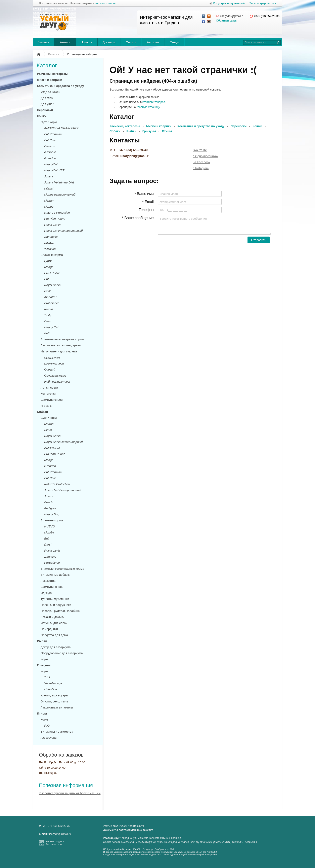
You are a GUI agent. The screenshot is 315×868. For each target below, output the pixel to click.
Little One (51, 689)
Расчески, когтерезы (52, 74)
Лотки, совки (49, 388)
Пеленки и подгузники (56, 605)
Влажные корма (52, 255)
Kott (47, 333)
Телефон (146, 210)
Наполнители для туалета (59, 351)
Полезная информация (66, 785)
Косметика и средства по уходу (60, 86)
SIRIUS (49, 243)
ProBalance (52, 563)
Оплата (131, 42)
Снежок (50, 146)
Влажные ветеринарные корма (62, 339)
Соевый (50, 369)
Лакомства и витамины (57, 707)
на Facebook (202, 162)
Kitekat (49, 188)
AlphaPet (50, 297)
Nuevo (49, 309)
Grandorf (50, 158)
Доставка (109, 42)
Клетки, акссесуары (54, 695)
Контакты (153, 42)
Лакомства (48, 581)
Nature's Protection (57, 213)
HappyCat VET (54, 170)
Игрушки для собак (54, 623)
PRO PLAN (52, 273)
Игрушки (47, 406)
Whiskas (50, 249)
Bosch (48, 502)
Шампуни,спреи (52, 400)
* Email (148, 202)
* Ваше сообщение (138, 218)
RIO (47, 725)
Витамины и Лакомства (57, 732)
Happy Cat (51, 327)
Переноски (45, 110)
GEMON (50, 152)
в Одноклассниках (206, 156)
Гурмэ (48, 261)
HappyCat (51, 164)
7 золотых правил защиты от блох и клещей (70, 793)
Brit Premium (53, 134)
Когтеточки (48, 394)
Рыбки (42, 641)
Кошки (42, 116)
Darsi (48, 321)
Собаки (42, 412)
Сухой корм (49, 122)
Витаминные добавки (56, 575)
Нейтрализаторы (57, 381)
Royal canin (52, 550)
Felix (47, 291)
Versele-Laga (53, 683)
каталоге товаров (154, 102)
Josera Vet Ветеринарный (63, 490)
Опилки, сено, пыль (54, 701)
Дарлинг (50, 557)
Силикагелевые (55, 375)
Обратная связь (226, 21)
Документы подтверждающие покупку (128, 830)
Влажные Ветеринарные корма (62, 569)
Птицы (42, 713)
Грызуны (44, 665)
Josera (49, 176)
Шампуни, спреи (52, 587)
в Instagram (201, 168)
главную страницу (148, 107)
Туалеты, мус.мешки (55, 599)
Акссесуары (49, 738)
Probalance (52, 303)
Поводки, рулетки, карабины (60, 611)
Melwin (49, 200)
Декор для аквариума (56, 647)
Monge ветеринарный (60, 194)
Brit (47, 279)
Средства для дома (54, 635)
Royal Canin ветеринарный (63, 231)
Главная (43, 42)
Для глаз (47, 98)
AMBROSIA (52, 448)
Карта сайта (137, 826)
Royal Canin (52, 225)
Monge (49, 206)
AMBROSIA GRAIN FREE (62, 128)
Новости (87, 42)
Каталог (65, 42)
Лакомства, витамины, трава (61, 345)
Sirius (48, 430)
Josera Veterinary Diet (59, 182)
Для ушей (47, 104)
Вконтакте (200, 150)
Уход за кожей (50, 92)
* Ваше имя (144, 194)
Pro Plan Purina (55, 219)
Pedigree (50, 508)
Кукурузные (52, 357)
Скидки (175, 42)
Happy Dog (52, 514)
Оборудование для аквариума (62, 653)
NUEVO (50, 526)
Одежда (46, 593)
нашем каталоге (105, 3)
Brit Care (50, 140)
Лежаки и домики (53, 617)
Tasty (48, 315)
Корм (44, 659)
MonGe (49, 532)
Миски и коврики (50, 80)
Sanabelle (51, 237)
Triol (47, 677)
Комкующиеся (54, 363)
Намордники (49, 629)
